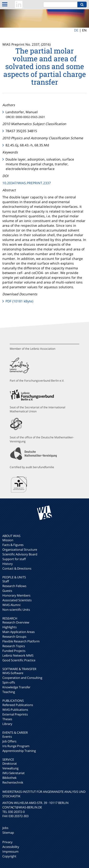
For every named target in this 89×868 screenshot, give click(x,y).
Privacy (7, 842)
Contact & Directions (17, 568)
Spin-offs (9, 682)
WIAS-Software (13, 673)
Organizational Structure (20, 550)
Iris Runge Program (16, 746)
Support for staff (14, 559)
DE (76, 30)
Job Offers (9, 741)
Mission (8, 540)
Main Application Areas (19, 632)
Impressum (10, 851)
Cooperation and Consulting (22, 678)
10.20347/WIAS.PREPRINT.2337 (27, 183)
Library (7, 724)
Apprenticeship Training (19, 751)
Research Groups (14, 637)
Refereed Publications (18, 705)
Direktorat (10, 763)
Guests (7, 591)
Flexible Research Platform (21, 641)
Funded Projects (14, 651)
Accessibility (11, 847)
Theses (7, 719)
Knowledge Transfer (16, 687)
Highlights (9, 627)
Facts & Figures (13, 545)
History (8, 564)
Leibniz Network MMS (18, 655)
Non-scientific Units (16, 610)
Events (7, 737)
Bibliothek (9, 778)
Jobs (5, 828)
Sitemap (8, 833)
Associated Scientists (17, 600)
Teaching (9, 692)
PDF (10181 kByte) (19, 301)
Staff (6, 581)
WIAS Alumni (11, 605)
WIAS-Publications (15, 710)
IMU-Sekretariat (14, 773)
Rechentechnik (13, 782)
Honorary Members (16, 595)
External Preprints (15, 714)
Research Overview (16, 622)
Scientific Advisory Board (20, 554)
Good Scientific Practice (19, 660)
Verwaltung (10, 768)
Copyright (9, 856)
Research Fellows (14, 586)
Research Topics (14, 646)
